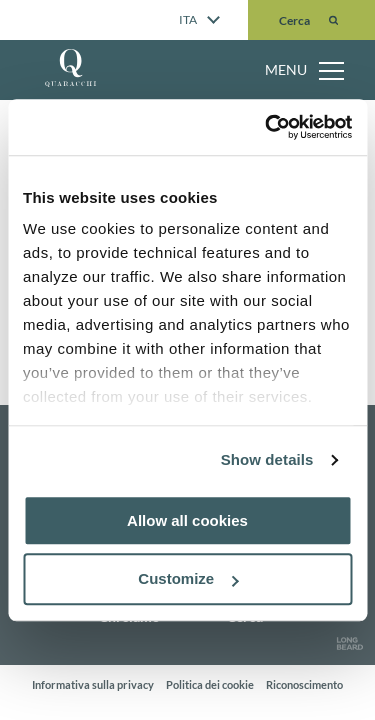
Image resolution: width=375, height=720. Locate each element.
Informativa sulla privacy (93, 684)
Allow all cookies (187, 520)
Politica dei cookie (210, 684)
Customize (188, 579)
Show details (267, 459)
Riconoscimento (304, 684)
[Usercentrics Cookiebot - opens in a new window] (267, 127)
